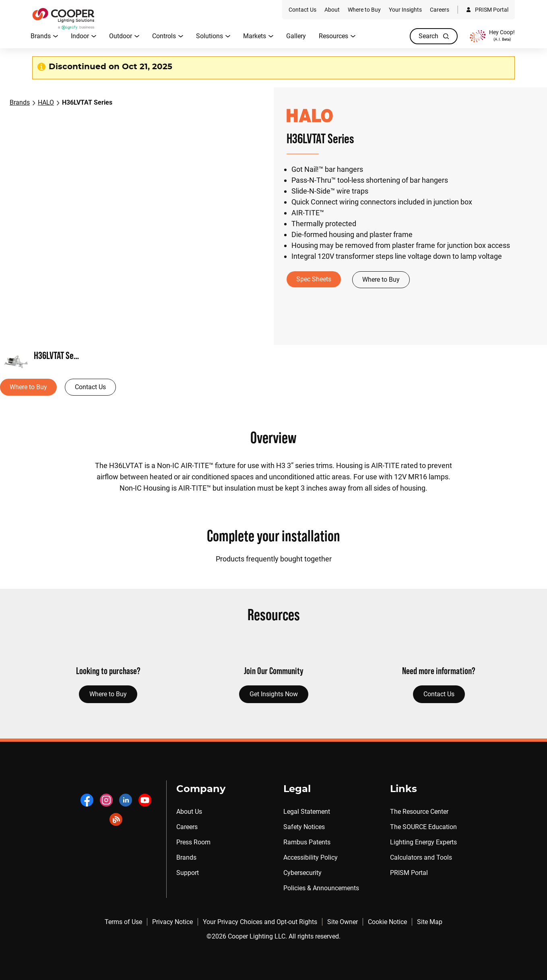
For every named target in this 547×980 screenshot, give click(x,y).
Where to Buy (381, 280)
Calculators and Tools (421, 857)
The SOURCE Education (423, 827)
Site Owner (343, 922)
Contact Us (90, 387)
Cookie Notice (387, 922)
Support (188, 873)
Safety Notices (304, 827)
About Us (189, 812)
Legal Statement (307, 812)
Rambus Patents (307, 842)
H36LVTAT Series (87, 102)
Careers (187, 827)
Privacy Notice (172, 922)
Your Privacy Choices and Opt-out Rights (260, 922)
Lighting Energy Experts (423, 842)
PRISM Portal (409, 873)
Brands (20, 102)
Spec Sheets (314, 279)
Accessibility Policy (311, 857)
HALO (46, 102)
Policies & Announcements (321, 888)
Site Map (430, 922)
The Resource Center (419, 812)
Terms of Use (123, 922)
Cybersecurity (302, 873)
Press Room (193, 842)
